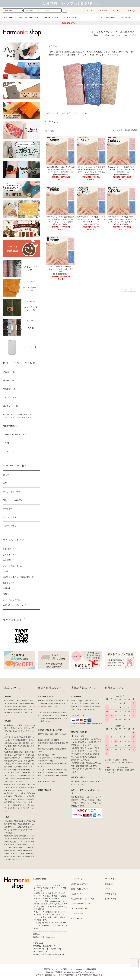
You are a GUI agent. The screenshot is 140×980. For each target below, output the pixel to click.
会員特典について (11, 588)
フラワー (76, 113)
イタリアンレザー (66, 113)
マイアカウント (112, 879)
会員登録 (102, 11)
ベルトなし (84, 113)
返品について (77, 894)
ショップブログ (78, 913)
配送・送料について (80, 889)
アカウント (88, 11)
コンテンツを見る (68, 18)
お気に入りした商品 (12, 600)
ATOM (80, 918)
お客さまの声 (9, 583)
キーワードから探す (49, 18)
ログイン (115, 11)
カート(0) (130, 11)
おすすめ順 (118, 130)
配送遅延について (70, 23)
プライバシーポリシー (81, 903)
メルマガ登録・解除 (107, 18)
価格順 (127, 130)
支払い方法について (80, 884)
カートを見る (111, 894)
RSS (73, 918)
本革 (57, 113)
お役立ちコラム (10, 571)
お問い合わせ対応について (14, 605)
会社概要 (7, 560)
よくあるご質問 (10, 555)
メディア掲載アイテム (13, 566)
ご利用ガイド (9, 549)
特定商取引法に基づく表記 (83, 899)
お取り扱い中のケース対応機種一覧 (18, 577)
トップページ (9, 18)
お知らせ (7, 594)
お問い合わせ (124, 18)
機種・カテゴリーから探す (27, 18)
